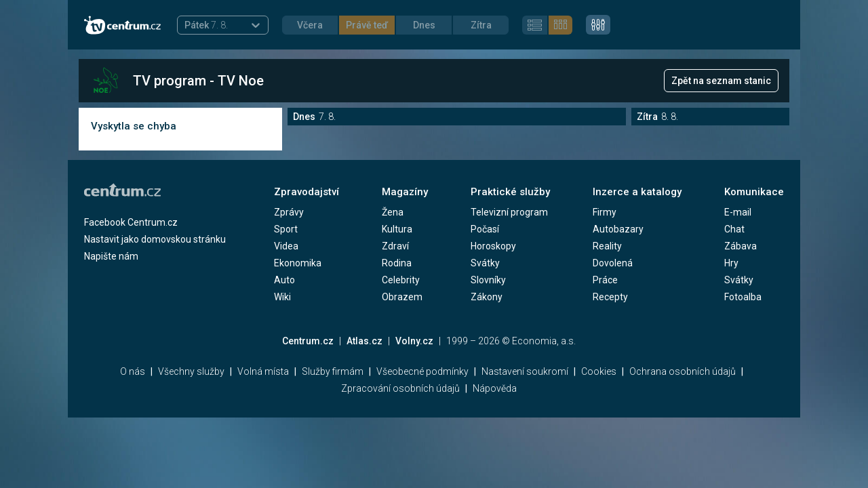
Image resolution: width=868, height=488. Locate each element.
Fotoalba (743, 297)
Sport (286, 229)
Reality (607, 246)
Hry (731, 263)
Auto (284, 280)
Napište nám (111, 256)
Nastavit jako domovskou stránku (155, 239)
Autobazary (618, 229)
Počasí (485, 229)
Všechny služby (191, 371)
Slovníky (488, 280)
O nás (133, 371)
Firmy (605, 212)
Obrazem (402, 297)
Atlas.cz (364, 341)
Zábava (741, 246)
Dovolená (613, 263)
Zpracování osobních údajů (400, 388)
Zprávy (289, 212)
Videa (286, 246)
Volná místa (263, 371)
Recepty (610, 297)
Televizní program (509, 212)
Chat (734, 229)
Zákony (487, 297)
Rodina (397, 263)
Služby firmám (333, 371)
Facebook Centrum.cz (131, 222)
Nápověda (495, 388)
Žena (393, 212)
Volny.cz (414, 341)
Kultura (397, 229)
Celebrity (401, 280)
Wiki (282, 297)
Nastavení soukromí (525, 371)
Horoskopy (493, 246)
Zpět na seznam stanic (721, 81)
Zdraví (395, 246)
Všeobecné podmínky (422, 371)
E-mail (738, 212)
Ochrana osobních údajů (683, 371)
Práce (605, 280)
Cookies (599, 371)
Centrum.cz (308, 341)
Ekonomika (298, 263)
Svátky (485, 263)
